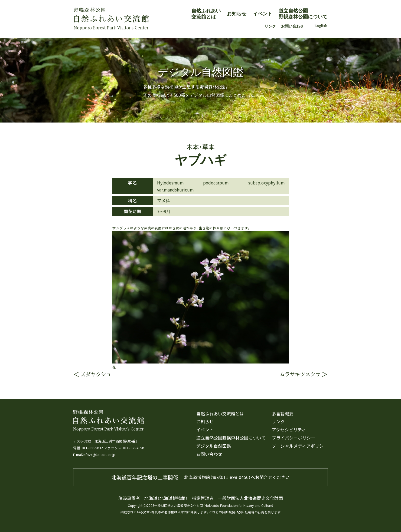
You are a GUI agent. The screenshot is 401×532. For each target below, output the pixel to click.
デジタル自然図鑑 (214, 446)
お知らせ (237, 14)
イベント (263, 14)
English (321, 26)
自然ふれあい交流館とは (206, 14)
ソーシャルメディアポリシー (300, 446)
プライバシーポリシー (294, 438)
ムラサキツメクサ (300, 374)
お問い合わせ (292, 26)
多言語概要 (283, 414)
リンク (270, 26)
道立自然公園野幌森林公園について (303, 14)
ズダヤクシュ (96, 374)
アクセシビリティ (289, 430)
